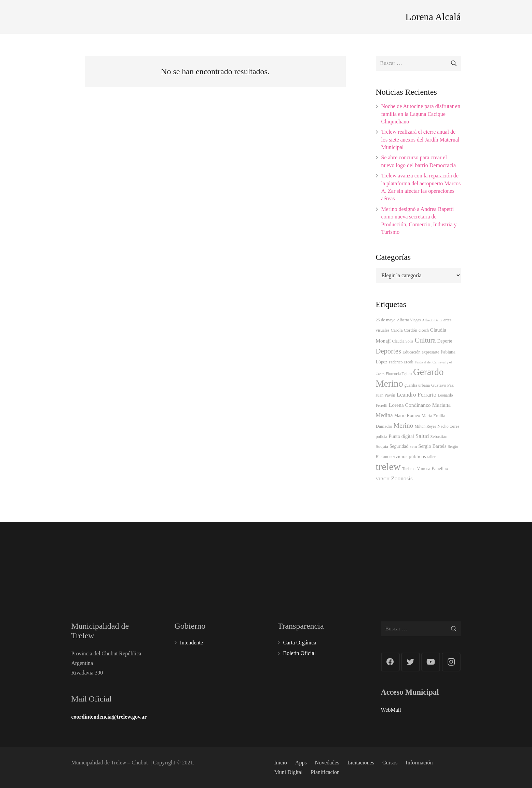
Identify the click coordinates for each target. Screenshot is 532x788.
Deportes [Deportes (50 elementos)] (388, 351)
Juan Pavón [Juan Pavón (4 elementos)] (386, 395)
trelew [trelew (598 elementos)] (388, 467)
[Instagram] (451, 662)
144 (437, 557)
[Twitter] (411, 662)
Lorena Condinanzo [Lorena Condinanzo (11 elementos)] (410, 405)
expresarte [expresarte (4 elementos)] (430, 352)
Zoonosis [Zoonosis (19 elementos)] (402, 478)
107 (301, 558)
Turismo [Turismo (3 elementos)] (409, 469)
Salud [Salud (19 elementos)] (422, 436)
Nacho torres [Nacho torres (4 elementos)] (448, 426)
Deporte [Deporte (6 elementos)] (445, 341)
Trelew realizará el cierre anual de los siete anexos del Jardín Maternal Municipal (420, 139)
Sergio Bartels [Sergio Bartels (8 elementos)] (432, 446)
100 (234, 558)
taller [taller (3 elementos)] (432, 457)
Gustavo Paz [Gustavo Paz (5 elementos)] (442, 385)
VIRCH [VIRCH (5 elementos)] (383, 479)
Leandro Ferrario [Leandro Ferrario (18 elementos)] (417, 395)
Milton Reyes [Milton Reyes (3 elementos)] (425, 426)
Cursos (390, 763)
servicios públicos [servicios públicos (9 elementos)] (408, 456)
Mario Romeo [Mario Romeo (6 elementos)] (407, 416)
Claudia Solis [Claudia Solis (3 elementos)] (403, 341)
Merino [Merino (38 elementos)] (404, 425)
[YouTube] (431, 662)
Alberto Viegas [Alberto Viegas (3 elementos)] (409, 320)
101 (166, 558)
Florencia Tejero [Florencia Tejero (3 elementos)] (399, 374)
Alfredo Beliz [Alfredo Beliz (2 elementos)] (432, 320)
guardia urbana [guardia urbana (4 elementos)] (417, 385)
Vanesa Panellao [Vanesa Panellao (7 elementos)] (433, 468)
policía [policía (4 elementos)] (382, 437)
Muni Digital (289, 772)
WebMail (391, 710)
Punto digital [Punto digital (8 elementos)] (401, 436)
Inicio (281, 763)
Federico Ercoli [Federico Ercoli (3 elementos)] (401, 362)
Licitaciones (361, 763)
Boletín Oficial (300, 653)
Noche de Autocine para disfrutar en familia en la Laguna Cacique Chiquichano (421, 114)
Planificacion (325, 772)
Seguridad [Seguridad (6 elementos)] (399, 446)
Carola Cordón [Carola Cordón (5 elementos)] (404, 330)
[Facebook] (390, 662)
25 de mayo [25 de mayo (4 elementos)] (386, 320)
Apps (301, 763)
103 (369, 558)
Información (419, 763)
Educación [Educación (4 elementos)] (412, 352)
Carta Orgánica (300, 643)
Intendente (192, 643)
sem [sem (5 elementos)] (413, 446)
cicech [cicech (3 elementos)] (424, 330)
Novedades (327, 763)
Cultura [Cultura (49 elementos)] (425, 340)
